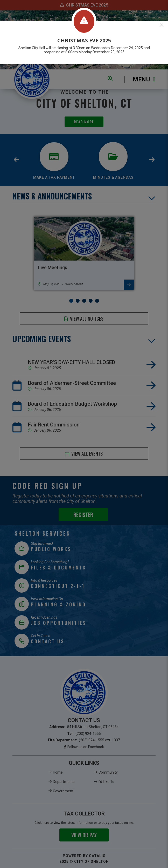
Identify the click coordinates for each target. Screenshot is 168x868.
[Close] (162, 25)
